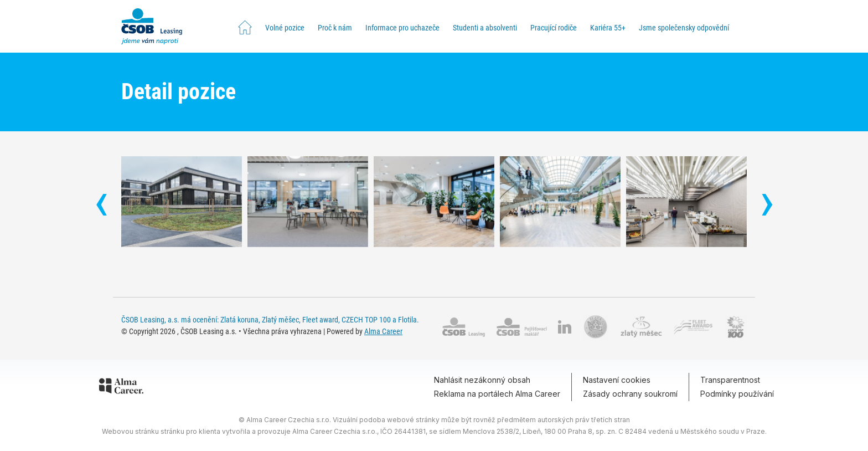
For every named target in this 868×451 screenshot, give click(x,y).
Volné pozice (285, 28)
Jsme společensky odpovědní (684, 28)
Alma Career (383, 331)
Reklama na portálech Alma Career (497, 394)
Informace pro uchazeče (402, 28)
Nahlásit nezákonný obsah (482, 380)
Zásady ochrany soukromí (630, 394)
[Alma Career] (121, 388)
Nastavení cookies (617, 380)
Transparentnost (730, 380)
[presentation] (101, 206)
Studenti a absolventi (485, 28)
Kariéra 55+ (608, 28)
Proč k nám (335, 28)
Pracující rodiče (554, 28)
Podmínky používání (737, 394)
